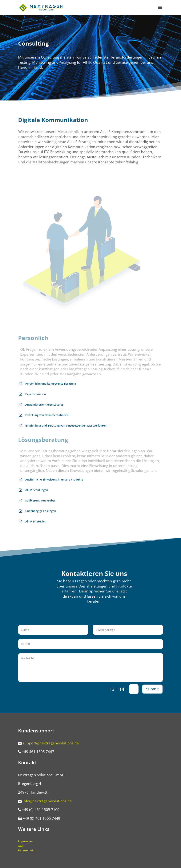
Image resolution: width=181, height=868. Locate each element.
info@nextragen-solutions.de (47, 801)
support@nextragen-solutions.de (51, 743)
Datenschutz (26, 850)
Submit (152, 689)
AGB (21, 846)
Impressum (25, 841)
